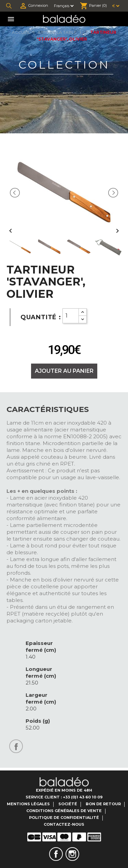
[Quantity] (71, 316)
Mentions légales (28, 804)
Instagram (72, 854)
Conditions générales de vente (64, 811)
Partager (16, 746)
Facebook (56, 854)
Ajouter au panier (64, 371)
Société (68, 804)
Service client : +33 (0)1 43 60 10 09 (64, 797)
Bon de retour (103, 804)
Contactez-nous (64, 824)
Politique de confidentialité (64, 818)
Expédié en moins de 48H (64, 790)
